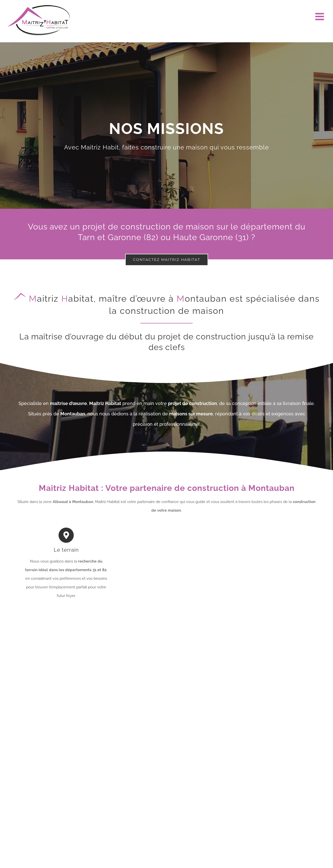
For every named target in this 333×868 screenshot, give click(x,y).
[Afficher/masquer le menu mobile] (320, 16)
